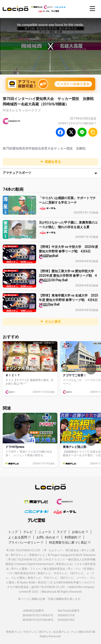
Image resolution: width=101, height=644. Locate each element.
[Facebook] (60, 132)
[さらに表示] (96, 173)
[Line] (82, 132)
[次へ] (91, 369)
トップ (13, 532)
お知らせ (80, 532)
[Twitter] (71, 132)
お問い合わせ (48, 537)
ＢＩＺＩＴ (13, 375)
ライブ (61, 532)
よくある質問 (19, 537)
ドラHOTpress (15, 447)
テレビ (28, 532)
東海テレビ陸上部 (75, 447)
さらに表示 (51, 322)
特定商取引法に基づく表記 (70, 542)
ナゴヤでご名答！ (75, 375)
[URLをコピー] (93, 132)
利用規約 (73, 537)
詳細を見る (51, 162)
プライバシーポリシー (26, 542)
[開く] (92, 9)
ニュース (45, 532)
